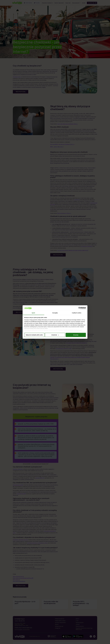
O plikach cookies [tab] (77, 313)
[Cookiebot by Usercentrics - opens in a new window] (80, 308)
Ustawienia (55, 335)
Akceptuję (76, 335)
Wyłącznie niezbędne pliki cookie (34, 335)
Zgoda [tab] (33, 313)
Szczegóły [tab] (55, 313)
